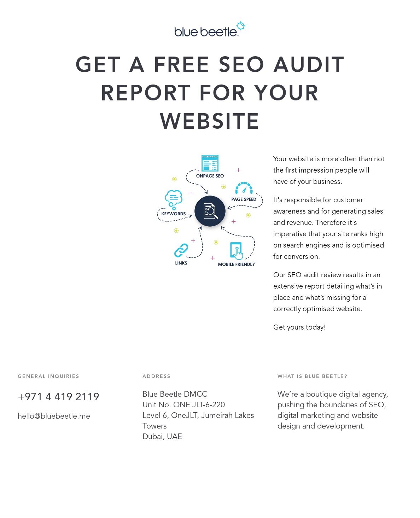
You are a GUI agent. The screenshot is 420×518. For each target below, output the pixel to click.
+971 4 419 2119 (59, 397)
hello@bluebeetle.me (54, 417)
